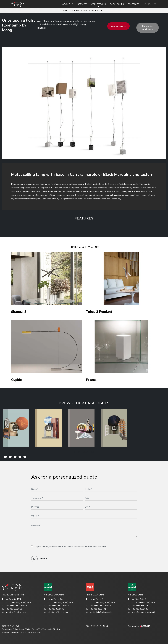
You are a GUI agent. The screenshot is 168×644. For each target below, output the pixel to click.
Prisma (91, 380)
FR (155, 4)
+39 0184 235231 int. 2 (56, 606)
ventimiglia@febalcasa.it (99, 612)
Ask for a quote (118, 26)
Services (82, 4)
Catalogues (117, 4)
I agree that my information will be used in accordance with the (70, 547)
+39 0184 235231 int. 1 (14, 606)
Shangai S (19, 312)
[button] (60, 227)
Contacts (134, 4)
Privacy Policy (99, 547)
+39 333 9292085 (138, 609)
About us (68, 4)
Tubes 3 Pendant (99, 312)
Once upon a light (99, 10)
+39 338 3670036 (54, 609)
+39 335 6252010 (12, 609)
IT (145, 4)
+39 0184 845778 (138, 606)
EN (150, 4)
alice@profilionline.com (56, 612)
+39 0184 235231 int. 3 (98, 606)
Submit (39, 559)
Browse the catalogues (148, 28)
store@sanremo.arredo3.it (142, 612)
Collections (99, 4)
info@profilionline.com (14, 612)
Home (65, 10)
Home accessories (76, 10)
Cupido (16, 380)
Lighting (87, 10)
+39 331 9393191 (96, 609)
